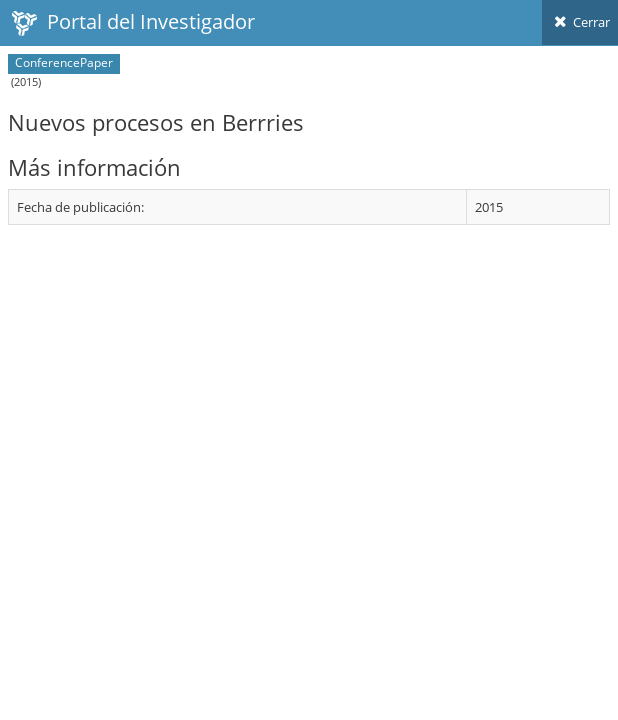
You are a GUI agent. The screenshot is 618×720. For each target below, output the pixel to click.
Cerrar (580, 22)
